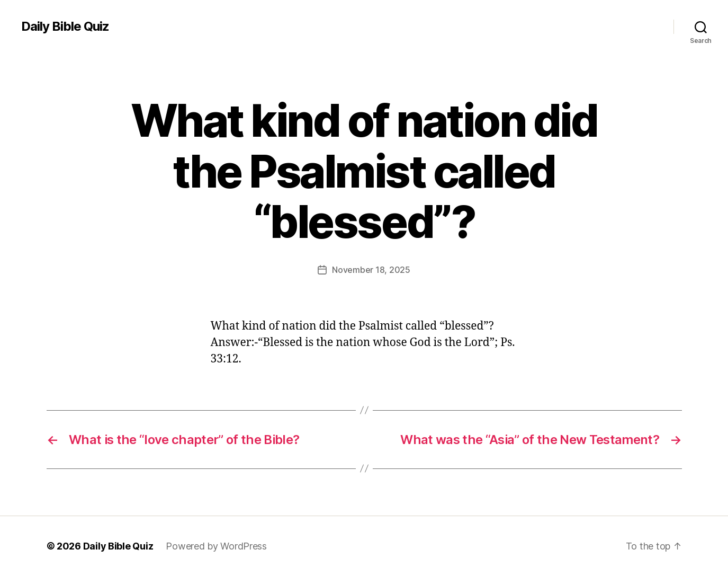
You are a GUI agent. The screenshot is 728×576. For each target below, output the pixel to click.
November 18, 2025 (371, 270)
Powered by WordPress (216, 546)
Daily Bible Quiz (65, 26)
